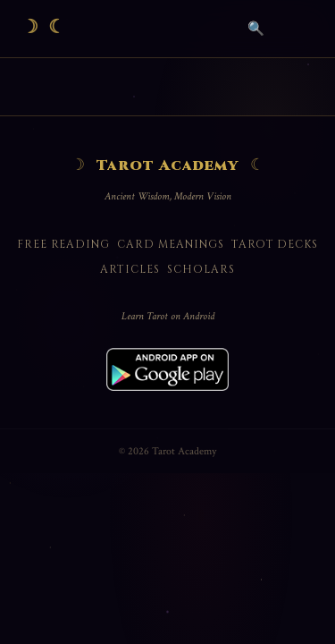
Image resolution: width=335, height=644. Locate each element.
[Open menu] (296, 29)
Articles (130, 269)
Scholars (201, 269)
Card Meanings (170, 244)
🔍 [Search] (256, 28)
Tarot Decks (275, 244)
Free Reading (64, 244)
